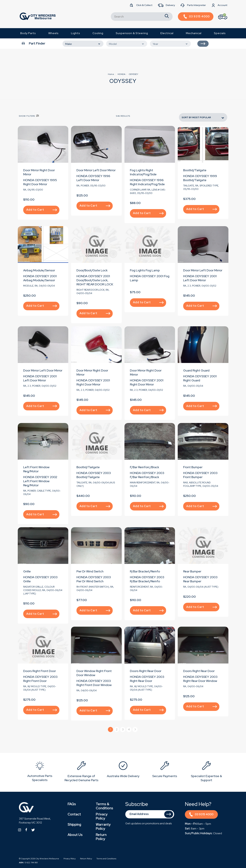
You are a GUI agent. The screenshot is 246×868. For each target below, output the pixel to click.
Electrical (167, 33)
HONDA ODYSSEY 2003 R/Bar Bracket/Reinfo (147, 579)
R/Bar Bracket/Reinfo (145, 571)
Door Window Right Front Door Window (94, 673)
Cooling (98, 33)
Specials (220, 33)
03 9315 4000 (201, 815)
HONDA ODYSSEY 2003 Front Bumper (200, 475)
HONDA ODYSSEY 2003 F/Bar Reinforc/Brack (147, 475)
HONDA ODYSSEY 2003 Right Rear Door (147, 679)
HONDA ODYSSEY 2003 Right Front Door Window (94, 683)
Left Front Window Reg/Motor (36, 469)
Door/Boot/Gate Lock (92, 270)
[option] (40, 772)
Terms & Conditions (104, 806)
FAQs (72, 804)
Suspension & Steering (132, 33)
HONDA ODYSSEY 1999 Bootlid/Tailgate (200, 178)
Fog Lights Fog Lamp (145, 270)
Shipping (74, 825)
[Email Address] (150, 814)
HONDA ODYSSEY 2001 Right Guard (200, 378)
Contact (74, 814)
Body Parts (28, 33)
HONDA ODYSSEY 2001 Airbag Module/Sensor (40, 278)
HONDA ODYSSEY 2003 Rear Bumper (200, 579)
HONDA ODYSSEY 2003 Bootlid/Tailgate (94, 475)
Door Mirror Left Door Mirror (96, 170)
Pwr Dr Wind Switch (90, 571)
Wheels (53, 33)
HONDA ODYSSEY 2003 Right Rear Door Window (200, 679)
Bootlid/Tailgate (195, 170)
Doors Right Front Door (40, 671)
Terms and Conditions (106, 859)
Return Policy (101, 837)
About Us (75, 835)
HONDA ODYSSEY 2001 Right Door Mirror (93, 382)
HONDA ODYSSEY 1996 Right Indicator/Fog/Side (147, 182)
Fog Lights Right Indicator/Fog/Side (143, 172)
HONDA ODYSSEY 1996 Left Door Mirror (93, 178)
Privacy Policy (102, 816)
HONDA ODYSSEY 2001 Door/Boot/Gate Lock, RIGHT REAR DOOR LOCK (95, 280)
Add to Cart (42, 210)
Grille (27, 571)
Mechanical (194, 33)
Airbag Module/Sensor (39, 270)
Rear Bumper (192, 571)
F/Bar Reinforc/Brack (145, 467)
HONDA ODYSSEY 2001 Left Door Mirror (200, 278)
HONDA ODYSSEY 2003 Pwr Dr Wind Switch (94, 579)
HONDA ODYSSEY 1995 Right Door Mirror (40, 182)
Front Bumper (193, 467)
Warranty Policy (103, 827)
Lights (76, 33)
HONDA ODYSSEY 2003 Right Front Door (40, 679)
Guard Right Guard (196, 370)
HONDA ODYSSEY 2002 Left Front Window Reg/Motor (40, 481)
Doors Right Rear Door (146, 671)
